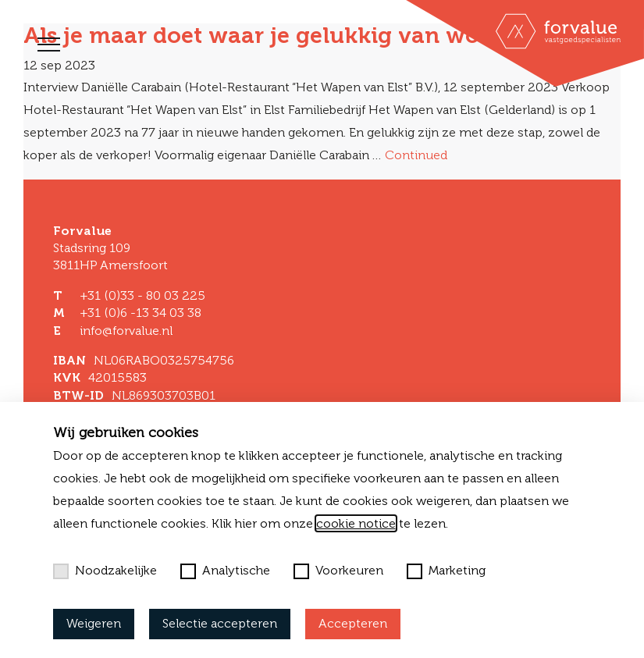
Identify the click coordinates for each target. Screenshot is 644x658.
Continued (416, 155)
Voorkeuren (338, 571)
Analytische (225, 571)
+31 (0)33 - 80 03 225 (142, 295)
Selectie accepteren (220, 623)
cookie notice (356, 523)
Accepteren (353, 623)
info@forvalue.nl (126, 331)
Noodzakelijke (105, 571)
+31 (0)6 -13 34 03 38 (141, 313)
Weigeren (94, 623)
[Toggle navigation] (49, 44)
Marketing (446, 571)
